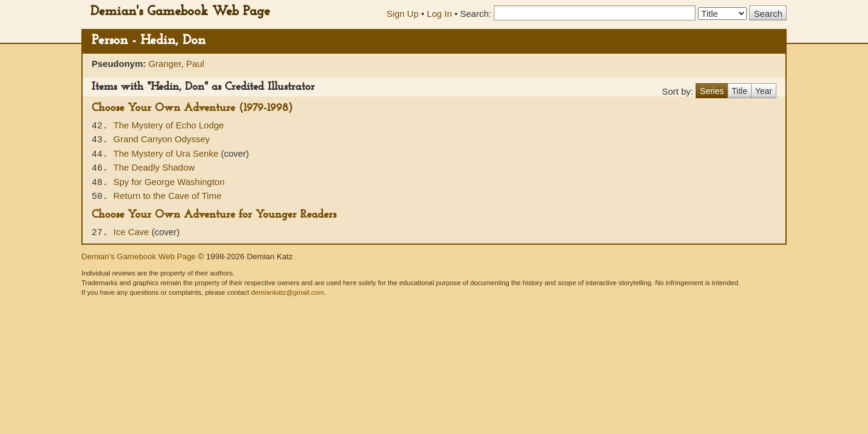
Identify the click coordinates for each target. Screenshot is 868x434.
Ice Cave (132, 232)
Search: (476, 14)
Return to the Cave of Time (167, 196)
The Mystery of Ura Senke (167, 153)
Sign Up (402, 14)
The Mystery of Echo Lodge (168, 125)
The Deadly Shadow (154, 167)
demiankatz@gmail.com (287, 292)
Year (764, 91)
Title (740, 91)
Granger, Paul (176, 64)
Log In (439, 14)
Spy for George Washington (169, 182)
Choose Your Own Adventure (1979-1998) (192, 108)
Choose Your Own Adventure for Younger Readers (214, 215)
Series (712, 91)
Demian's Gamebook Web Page (180, 12)
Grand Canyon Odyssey (162, 139)
